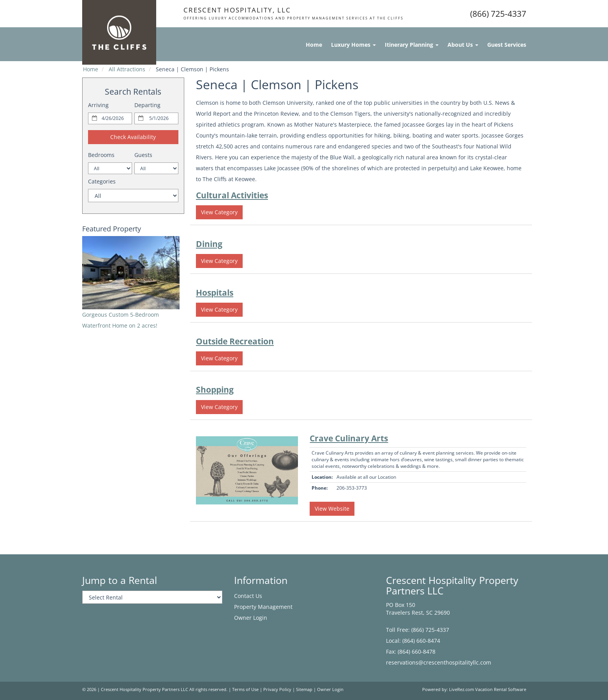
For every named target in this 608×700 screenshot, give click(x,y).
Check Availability (133, 137)
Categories (102, 181)
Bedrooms (101, 155)
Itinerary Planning (412, 45)
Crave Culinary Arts (349, 438)
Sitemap (304, 689)
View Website (332, 509)
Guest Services (507, 45)
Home (314, 45)
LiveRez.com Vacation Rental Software (488, 689)
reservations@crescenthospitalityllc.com (439, 662)
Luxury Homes (353, 45)
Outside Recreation (235, 341)
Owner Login (251, 618)
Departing (147, 105)
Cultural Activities (232, 195)
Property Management (263, 607)
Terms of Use (245, 689)
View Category (219, 212)
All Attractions (127, 69)
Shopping (215, 390)
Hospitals (215, 293)
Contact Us (248, 596)
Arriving (98, 105)
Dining (209, 244)
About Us (463, 45)
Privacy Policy (277, 689)
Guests (143, 155)
